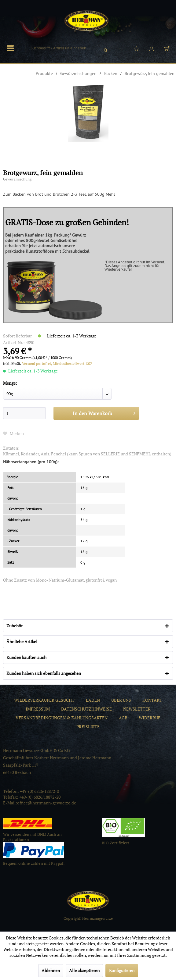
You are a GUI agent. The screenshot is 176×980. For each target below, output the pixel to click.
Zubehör (15, 626)
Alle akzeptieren (84, 970)
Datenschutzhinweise (86, 709)
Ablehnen (51, 970)
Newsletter (137, 709)
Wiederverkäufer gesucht (44, 700)
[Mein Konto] (152, 48)
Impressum (38, 709)
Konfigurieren (122, 970)
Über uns (121, 700)
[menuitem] (12, 48)
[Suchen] (106, 48)
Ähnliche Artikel (22, 641)
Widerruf (150, 718)
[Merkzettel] (136, 48)
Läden (93, 700)
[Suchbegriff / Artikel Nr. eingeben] (69, 48)
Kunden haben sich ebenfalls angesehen (44, 673)
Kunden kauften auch (26, 657)
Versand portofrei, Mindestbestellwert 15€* (57, 363)
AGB (123, 718)
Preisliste (88, 727)
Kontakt (152, 700)
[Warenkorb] (167, 48)
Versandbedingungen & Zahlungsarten (62, 718)
